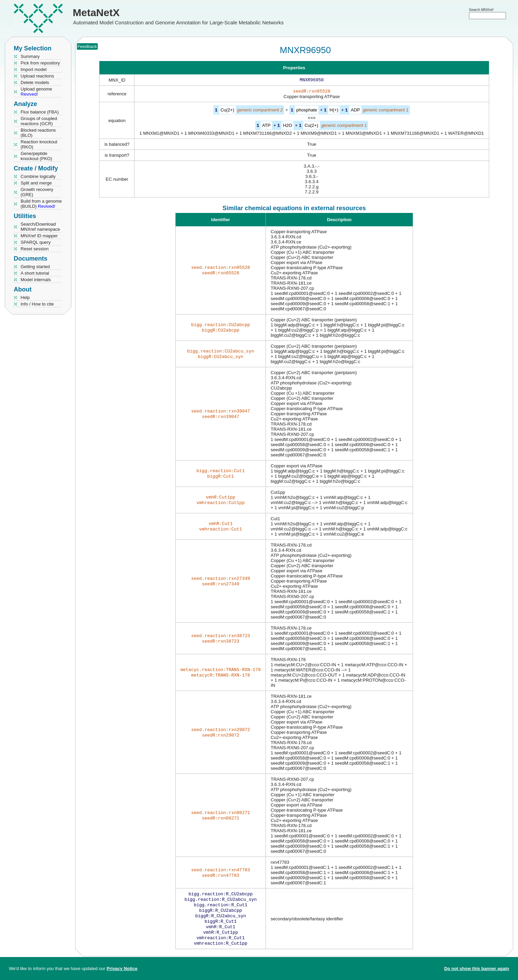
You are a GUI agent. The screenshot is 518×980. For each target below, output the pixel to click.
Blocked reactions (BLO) (38, 133)
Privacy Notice (122, 969)
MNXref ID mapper (39, 236)
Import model (34, 69)
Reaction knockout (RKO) (39, 144)
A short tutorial (35, 273)
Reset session (35, 249)
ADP (355, 111)
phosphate (307, 111)
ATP (266, 126)
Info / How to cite (37, 304)
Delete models (35, 82)
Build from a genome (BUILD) (41, 204)
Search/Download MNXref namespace (40, 227)
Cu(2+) (227, 111)
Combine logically (38, 176)
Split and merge (36, 183)
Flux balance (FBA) (40, 112)
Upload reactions (37, 76)
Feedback (87, 46)
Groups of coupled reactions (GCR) (39, 121)
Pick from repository (40, 63)
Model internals (36, 280)
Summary (30, 56)
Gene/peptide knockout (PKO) (36, 156)
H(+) (334, 111)
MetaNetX (96, 13)
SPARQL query (36, 242)
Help (25, 297)
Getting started (35, 267)
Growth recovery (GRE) (37, 192)
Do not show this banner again (477, 969)
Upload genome (36, 92)
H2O (288, 126)
